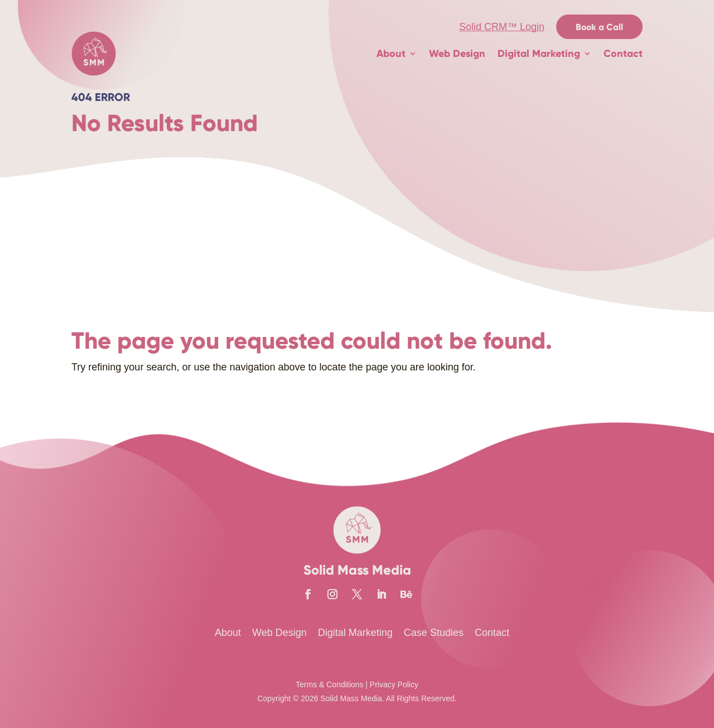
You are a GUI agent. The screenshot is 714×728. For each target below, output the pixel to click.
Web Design (457, 54)
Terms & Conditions (329, 684)
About (391, 54)
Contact (623, 54)
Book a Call (599, 27)
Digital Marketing (539, 54)
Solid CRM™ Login (502, 27)
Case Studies (434, 633)
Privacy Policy (394, 684)
